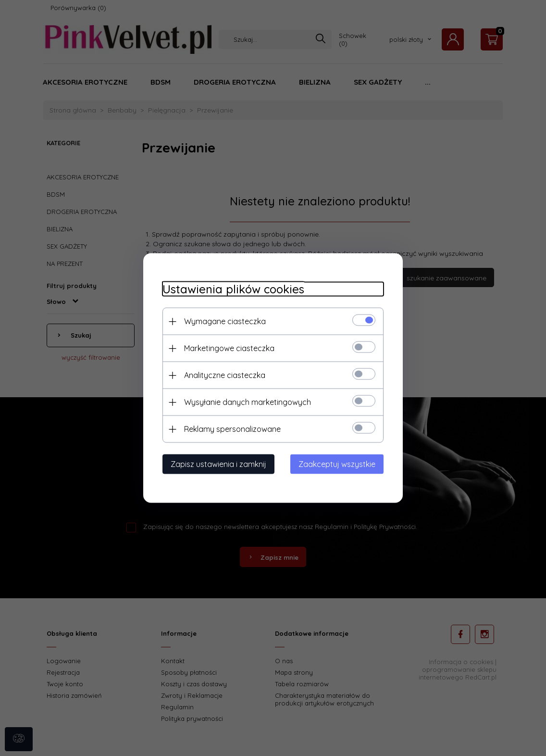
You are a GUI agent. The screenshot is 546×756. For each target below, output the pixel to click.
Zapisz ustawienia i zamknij (218, 464)
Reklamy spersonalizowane (232, 429)
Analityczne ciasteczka (225, 375)
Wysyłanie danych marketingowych (248, 402)
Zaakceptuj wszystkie (337, 464)
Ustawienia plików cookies (233, 289)
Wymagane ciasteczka (225, 321)
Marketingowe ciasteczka (229, 348)
